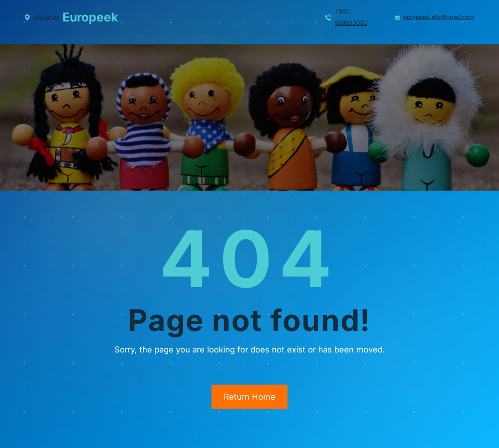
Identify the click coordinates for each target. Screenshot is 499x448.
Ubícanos (46, 17)
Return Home (249, 397)
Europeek (90, 17)
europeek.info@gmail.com (439, 17)
